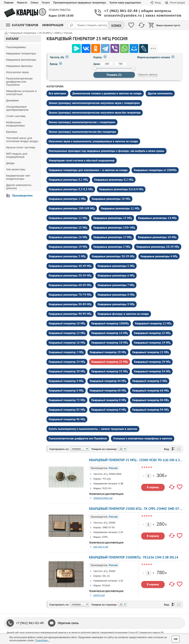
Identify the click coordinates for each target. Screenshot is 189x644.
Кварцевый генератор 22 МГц (151, 352)
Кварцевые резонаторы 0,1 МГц (68, 180)
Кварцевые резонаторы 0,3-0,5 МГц (71, 189)
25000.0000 (115, 474)
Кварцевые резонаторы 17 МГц (112, 237)
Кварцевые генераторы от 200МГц (155, 170)
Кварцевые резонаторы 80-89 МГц (70, 304)
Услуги (46, 2)
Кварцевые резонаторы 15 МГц (68, 228)
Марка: (97, 488)
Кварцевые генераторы (21, 53)
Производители (22, 195)
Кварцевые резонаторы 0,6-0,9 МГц (121, 189)
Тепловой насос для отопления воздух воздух (22, 140)
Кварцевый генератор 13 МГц (67, 333)
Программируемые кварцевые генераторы (80, 2)
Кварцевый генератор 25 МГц (110, 362)
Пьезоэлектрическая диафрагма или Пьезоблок (19, 82)
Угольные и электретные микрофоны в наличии (143, 438)
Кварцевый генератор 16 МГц (67, 343)
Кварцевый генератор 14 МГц (110, 333)
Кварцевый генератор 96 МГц (67, 419)
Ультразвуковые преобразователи (17, 108)
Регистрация (177, 3)
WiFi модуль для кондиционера (17, 155)
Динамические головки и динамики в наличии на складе (107, 93)
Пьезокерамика (16, 47)
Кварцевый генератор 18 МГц (110, 343)
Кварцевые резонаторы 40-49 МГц (70, 266)
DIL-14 (106, 576)
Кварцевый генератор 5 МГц (150, 381)
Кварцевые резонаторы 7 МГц (116, 285)
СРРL (105, 537)
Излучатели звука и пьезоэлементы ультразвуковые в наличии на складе (93, 141)
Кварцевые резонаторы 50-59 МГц (70, 275)
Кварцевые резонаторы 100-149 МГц (72, 208)
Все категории (57, 93)
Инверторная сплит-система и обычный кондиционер (82, 160)
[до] (120, 64)
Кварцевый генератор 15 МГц (152, 333)
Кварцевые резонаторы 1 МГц (67, 199)
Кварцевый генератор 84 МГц (151, 400)
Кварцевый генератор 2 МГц (66, 352)
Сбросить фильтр (148, 75)
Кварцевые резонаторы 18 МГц (157, 237)
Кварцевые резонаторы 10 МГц (111, 199)
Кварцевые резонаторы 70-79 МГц (70, 295)
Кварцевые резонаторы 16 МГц (68, 237)
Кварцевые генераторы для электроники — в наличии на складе (88, 170)
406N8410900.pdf (103, 498)
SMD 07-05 (109, 527)
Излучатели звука (17, 72)
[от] (107, 64)
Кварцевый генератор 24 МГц (67, 362)
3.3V (121, 532)
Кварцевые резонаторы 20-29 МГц (158, 247)
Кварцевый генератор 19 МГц (152, 343)
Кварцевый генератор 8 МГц (109, 400)
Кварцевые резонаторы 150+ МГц (114, 228)
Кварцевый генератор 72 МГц (67, 400)
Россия (113, 468)
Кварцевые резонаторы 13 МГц (113, 218)
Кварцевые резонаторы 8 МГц (116, 295)
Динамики (12, 100)
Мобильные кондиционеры (16, 124)
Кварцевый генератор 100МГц (110, 323)
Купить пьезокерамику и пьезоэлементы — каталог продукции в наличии (93, 429)
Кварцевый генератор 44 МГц (108, 381)
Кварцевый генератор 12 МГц (153, 323)
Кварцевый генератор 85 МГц (67, 410)
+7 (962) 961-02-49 (30, 623)
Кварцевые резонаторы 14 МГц (157, 218)
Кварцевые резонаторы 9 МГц (116, 304)
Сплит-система (16, 116)
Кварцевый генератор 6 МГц (66, 390)
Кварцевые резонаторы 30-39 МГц (113, 256)
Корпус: (98, 479)
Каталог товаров (22, 25)
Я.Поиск (116, 25)
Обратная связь (68, 623)
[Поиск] (71, 25)
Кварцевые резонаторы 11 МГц (120, 208)
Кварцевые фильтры (19, 66)
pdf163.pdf (99, 595)
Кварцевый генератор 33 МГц (110, 371)
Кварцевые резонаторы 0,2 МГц (114, 180)
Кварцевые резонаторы (21, 60)
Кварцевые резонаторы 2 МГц (112, 247)
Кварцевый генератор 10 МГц (67, 323)
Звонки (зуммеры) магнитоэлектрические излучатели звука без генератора (95, 113)
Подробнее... (42, 640)
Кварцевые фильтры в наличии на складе (123, 314)
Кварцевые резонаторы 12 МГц (68, 218)
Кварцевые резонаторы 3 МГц (67, 256)
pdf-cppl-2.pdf (101, 547)
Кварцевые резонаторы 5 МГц (116, 266)
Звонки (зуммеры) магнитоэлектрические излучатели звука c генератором (94, 103)
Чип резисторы (16, 169)
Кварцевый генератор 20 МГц (108, 352)
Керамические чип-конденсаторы (18, 177)
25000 (112, 523)
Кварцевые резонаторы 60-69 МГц (70, 285)
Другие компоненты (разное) (19, 187)
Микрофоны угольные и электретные (21, 93)
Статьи (34, 2)
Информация (53, 25)
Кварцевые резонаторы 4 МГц (159, 256)
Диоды (10, 163)
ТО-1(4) (107, 479)
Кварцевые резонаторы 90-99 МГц (70, 314)
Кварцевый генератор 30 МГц (67, 371)
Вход (158, 3)
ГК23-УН (107, 488)
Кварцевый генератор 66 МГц (151, 390)
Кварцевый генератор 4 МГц (66, 381)
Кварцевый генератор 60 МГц (108, 390)
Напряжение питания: (105, 484)
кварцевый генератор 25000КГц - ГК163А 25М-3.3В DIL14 (134, 557)
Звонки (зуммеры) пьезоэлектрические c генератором (82, 122)
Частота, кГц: (101, 474)
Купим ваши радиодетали (125, 2)
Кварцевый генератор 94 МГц (151, 410)
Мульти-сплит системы (21, 147)
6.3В (121, 484)
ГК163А (106, 585)
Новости (22, 2)
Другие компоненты (160, 93)
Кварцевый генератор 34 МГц (152, 371)
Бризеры (12, 132)
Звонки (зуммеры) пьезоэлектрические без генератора (82, 132)
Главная (9, 2)
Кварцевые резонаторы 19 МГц (68, 247)
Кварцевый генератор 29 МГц (152, 362)
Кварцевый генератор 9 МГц (109, 410)
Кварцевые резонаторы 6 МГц (116, 275)
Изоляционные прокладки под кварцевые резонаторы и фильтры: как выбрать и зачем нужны (106, 151)
